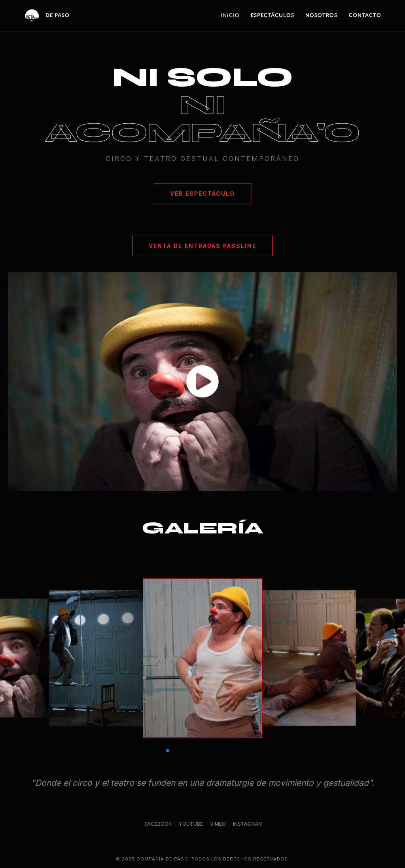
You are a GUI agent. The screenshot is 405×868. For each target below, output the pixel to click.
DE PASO (47, 16)
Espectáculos (273, 15)
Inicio (230, 15)
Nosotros (321, 15)
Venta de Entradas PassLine (202, 246)
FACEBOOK (158, 824)
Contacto (365, 15)
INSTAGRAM (248, 824)
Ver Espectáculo (202, 194)
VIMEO (218, 824)
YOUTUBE (191, 824)
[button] (168, 751)
